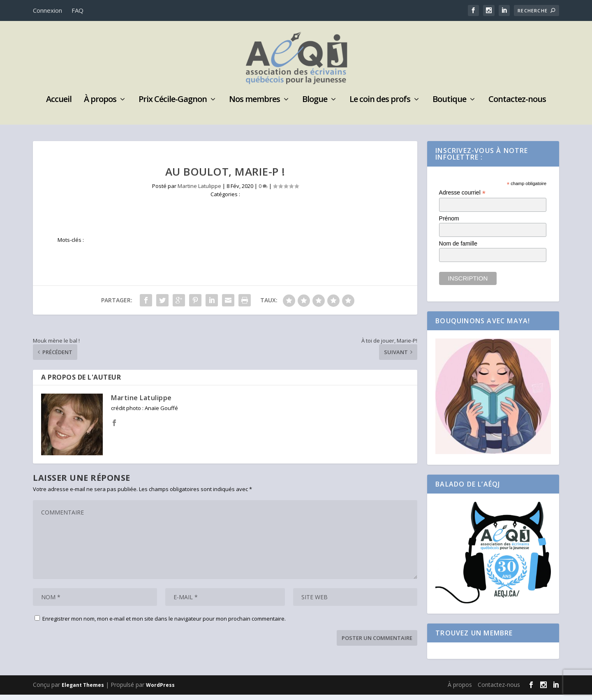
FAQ (77, 10)
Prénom (449, 224)
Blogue (315, 105)
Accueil (59, 105)
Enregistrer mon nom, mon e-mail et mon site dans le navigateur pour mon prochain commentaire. (164, 624)
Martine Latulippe (199, 191)
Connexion (47, 10)
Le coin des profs (380, 105)
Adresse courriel (462, 198)
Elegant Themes (83, 690)
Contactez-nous (517, 105)
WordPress (160, 690)
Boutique (449, 105)
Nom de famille (458, 249)
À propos (100, 105)
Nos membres (254, 105)
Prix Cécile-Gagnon (173, 105)
